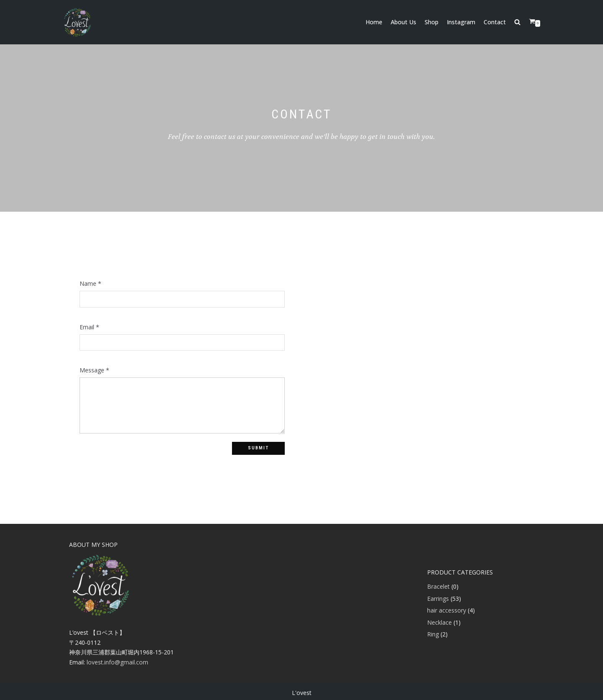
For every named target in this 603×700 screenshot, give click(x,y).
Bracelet (438, 586)
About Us (403, 22)
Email (89, 327)
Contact (495, 22)
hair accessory (447, 610)
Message (94, 370)
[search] (522, 22)
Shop (432, 22)
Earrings (438, 599)
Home (374, 22)
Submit (258, 448)
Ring (433, 634)
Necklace (439, 622)
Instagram (461, 22)
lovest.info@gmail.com (117, 662)
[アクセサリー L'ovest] (77, 22)
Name (90, 284)
